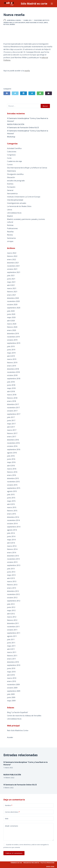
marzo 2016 (12, 469)
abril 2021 (11, 285)
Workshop (11, 137)
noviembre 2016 (13, 443)
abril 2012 (11, 614)
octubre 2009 (12, 688)
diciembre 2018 (13, 369)
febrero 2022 (12, 256)
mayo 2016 (11, 462)
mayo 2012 (11, 610)
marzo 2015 (12, 507)
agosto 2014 (12, 530)
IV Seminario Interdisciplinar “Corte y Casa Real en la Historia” (28, 120)
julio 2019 (11, 346)
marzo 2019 (12, 359)
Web (7, 819)
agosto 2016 (12, 453)
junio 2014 (11, 536)
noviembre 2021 (13, 266)
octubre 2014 (12, 524)
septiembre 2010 (14, 665)
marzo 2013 (12, 581)
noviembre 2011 (13, 627)
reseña (27, 71)
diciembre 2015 (13, 478)
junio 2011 (11, 643)
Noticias (6, 24)
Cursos (10, 164)
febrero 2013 (12, 585)
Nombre (9, 805)
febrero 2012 (12, 620)
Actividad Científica (14, 148)
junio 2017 (11, 420)
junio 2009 (11, 697)
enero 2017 (12, 437)
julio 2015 (11, 495)
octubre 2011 (12, 630)
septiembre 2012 (14, 601)
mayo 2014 (11, 540)
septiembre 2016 (14, 449)
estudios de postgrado (16, 181)
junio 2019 (11, 350)
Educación (11, 177)
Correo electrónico (12, 812)
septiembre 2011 (14, 633)
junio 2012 (11, 607)
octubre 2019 (12, 340)
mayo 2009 (11, 701)
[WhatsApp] (40, 93)
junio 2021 (11, 279)
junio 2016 (11, 459)
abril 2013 (11, 578)
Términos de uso (16, 863)
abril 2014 (11, 543)
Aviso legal (50, 867)
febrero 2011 (12, 656)
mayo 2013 (11, 575)
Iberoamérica (12, 194)
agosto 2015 (12, 491)
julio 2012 (11, 604)
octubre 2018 (12, 375)
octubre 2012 (12, 598)
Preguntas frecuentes (31, 863)
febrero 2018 (12, 398)
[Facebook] (7, 93)
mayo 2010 (11, 672)
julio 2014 (11, 533)
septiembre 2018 (14, 379)
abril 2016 (11, 466)
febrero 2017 (12, 433)
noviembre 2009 (13, 685)
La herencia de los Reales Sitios (19, 206)
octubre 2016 (12, 446)
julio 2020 (11, 311)
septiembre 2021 (14, 272)
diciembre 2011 (13, 623)
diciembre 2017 (13, 404)
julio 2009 (11, 694)
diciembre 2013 (13, 556)
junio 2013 (11, 572)
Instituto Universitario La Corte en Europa (24, 197)
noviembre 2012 (13, 594)
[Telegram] (32, 93)
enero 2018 (12, 401)
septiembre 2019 (14, 343)
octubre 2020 (12, 305)
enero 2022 (12, 259)
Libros (46, 23)
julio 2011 (11, 639)
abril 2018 (11, 391)
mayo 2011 (11, 646)
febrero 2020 (12, 327)
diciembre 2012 (13, 591)
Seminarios (11, 238)
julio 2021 (11, 275)
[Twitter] (15, 93)
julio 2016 (11, 456)
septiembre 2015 (14, 488)
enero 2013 (12, 588)
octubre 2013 (12, 562)
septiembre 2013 (14, 565)
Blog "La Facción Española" (18, 712)
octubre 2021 (12, 269)
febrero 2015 (12, 511)
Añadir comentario (12, 826)
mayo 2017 (11, 424)
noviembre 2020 (13, 301)
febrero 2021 (12, 292)
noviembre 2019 (13, 337)
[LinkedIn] (23, 93)
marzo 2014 (12, 546)
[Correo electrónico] (49, 93)
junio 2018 (11, 385)
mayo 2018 (11, 388)
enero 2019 (12, 366)
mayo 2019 (11, 353)
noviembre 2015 (13, 482)
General (10, 190)
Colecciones (38, 20)
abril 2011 (11, 649)
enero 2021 (12, 295)
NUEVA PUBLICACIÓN (16, 124)
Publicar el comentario (14, 853)
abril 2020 (11, 321)
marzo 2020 (12, 324)
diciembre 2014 (13, 517)
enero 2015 (12, 514)
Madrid (10, 216)
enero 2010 (12, 681)
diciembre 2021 (13, 263)
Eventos (10, 184)
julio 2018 (11, 382)
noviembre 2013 (13, 559)
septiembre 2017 (14, 414)
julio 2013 (11, 569)
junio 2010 (11, 668)
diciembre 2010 (13, 662)
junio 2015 (11, 498)
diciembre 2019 (13, 334)
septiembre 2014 (14, 527)
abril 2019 (11, 356)
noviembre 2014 (13, 520)
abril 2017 (11, 427)
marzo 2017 (12, 430)
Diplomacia (11, 171)
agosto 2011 (12, 636)
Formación (11, 187)
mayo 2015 (11, 501)
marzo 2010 (12, 678)
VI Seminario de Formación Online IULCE (23, 128)
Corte (9, 158)
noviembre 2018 (13, 372)
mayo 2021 (11, 282)
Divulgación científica (15, 174)
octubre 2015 (12, 485)
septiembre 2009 (14, 691)
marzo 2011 (12, 652)
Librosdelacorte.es (14, 213)
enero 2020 (12, 330)
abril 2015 (11, 504)
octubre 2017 (12, 411)
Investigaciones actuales (35, 23)
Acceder (10, 737)
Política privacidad (47, 863)
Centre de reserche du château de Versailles (24, 716)
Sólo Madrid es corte (34, 4)
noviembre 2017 (13, 408)
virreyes (10, 241)
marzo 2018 (12, 395)
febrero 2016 (12, 472)
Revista (10, 235)
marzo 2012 (12, 617)
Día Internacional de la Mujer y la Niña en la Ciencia (27, 168)
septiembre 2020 (14, 308)
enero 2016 (12, 475)
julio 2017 (11, 417)
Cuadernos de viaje (14, 161)
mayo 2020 (11, 317)
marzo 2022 (12, 253)
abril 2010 (11, 675)
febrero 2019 (12, 363)
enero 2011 (12, 659)
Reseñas (12, 24)
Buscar (45, 106)
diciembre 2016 (13, 440)
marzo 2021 (12, 288)
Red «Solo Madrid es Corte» (18, 730)
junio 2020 (11, 314)
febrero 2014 (12, 549)
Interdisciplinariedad (15, 200)
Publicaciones (12, 228)
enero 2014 (12, 553)
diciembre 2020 (13, 298)
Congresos (11, 155)
